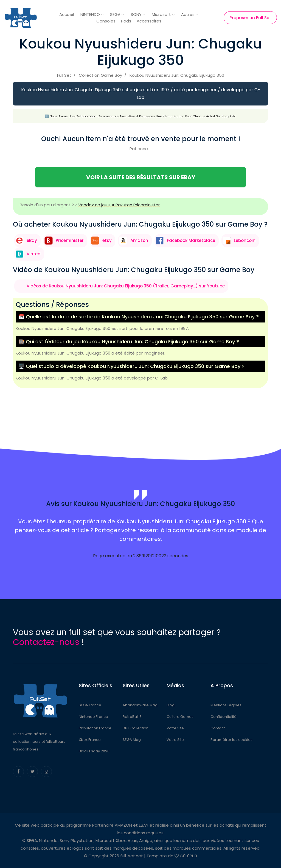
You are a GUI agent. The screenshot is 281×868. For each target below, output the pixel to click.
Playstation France (95, 728)
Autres (190, 14)
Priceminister (70, 240)
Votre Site (175, 728)
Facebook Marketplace (191, 240)
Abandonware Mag (140, 705)
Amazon (139, 240)
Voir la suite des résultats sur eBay (141, 177)
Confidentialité (224, 717)
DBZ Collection (136, 728)
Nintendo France (93, 717)
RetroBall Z (132, 717)
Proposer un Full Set (250, 18)
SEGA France (90, 705)
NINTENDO (92, 14)
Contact (218, 728)
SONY (138, 14)
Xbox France (90, 740)
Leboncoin (245, 240)
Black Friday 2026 (94, 751)
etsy (107, 240)
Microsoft (163, 14)
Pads (126, 21)
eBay (32, 240)
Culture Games (180, 717)
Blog (171, 705)
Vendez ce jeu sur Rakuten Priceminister (119, 205)
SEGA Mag (132, 740)
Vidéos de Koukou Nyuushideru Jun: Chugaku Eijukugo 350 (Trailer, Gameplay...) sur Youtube (126, 286)
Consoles (106, 21)
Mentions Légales (226, 705)
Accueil (67, 14)
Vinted (34, 254)
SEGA (117, 14)
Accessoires (149, 21)
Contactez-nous (46, 642)
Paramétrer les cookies (231, 740)
